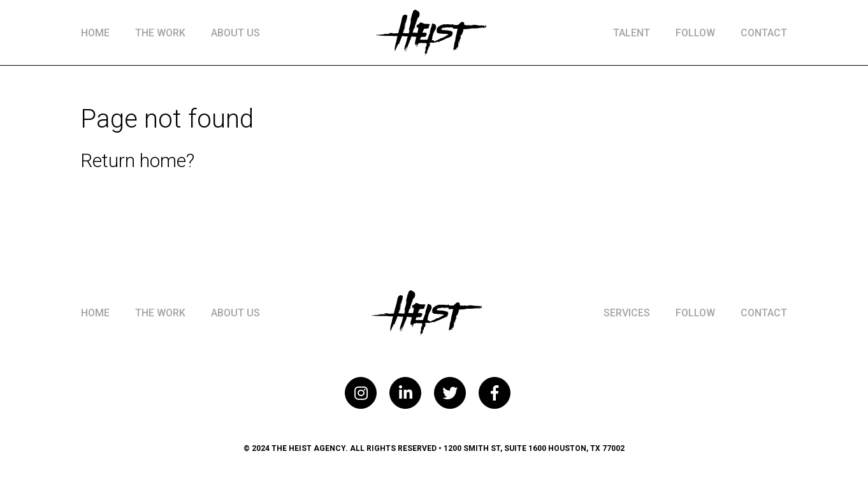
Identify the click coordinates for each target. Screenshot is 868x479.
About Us (235, 33)
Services (627, 313)
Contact (764, 33)
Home (95, 33)
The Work (160, 33)
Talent (632, 33)
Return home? (137, 160)
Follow (695, 33)
